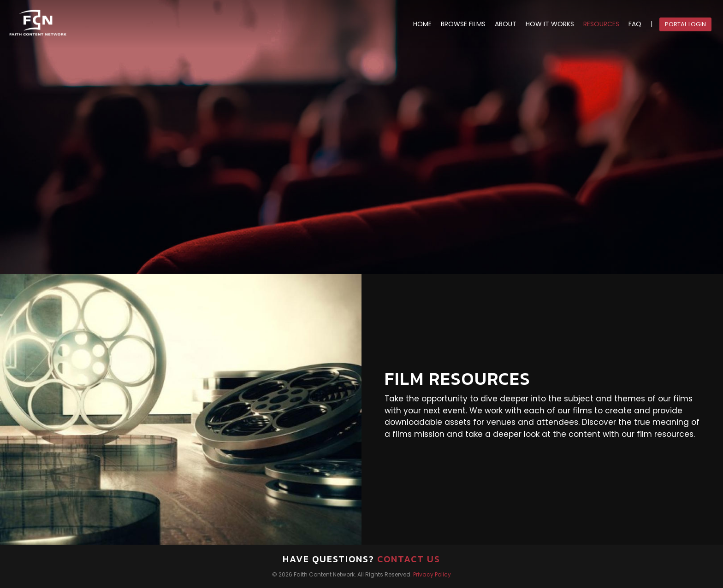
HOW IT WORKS (550, 24)
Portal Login (685, 24)
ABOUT (506, 24)
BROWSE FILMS (463, 24)
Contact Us (409, 559)
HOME (422, 24)
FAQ (635, 24)
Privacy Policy (432, 574)
